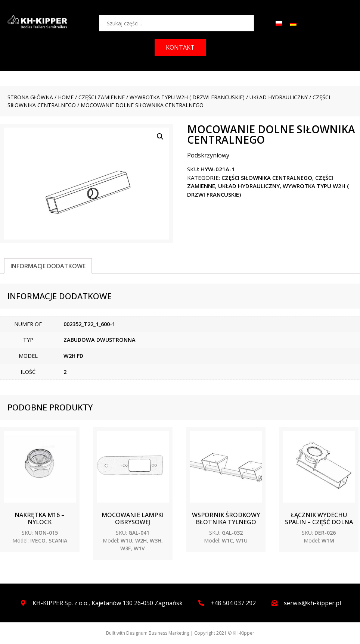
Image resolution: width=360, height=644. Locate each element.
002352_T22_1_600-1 (89, 324)
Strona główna (30, 97)
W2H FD (73, 356)
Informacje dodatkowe (48, 266)
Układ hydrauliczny (279, 97)
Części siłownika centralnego (267, 178)
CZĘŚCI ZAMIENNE (102, 97)
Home (66, 97)
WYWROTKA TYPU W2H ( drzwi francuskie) (187, 97)
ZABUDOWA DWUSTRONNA (100, 340)
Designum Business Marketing (158, 633)
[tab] (48, 266)
